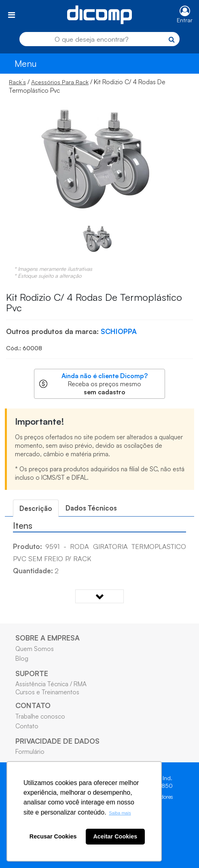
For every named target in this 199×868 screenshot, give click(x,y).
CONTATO (33, 705)
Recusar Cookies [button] (53, 836)
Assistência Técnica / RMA (51, 684)
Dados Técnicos (91, 508)
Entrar (185, 20)
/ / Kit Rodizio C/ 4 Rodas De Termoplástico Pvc (87, 86)
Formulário (30, 751)
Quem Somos (35, 649)
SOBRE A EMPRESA (48, 638)
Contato (27, 726)
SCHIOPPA (119, 331)
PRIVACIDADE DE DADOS (57, 741)
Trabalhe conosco (40, 716)
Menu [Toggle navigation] (26, 63)
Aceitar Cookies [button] (115, 836)
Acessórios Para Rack (60, 82)
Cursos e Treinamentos (47, 692)
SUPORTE (32, 673)
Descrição (36, 508)
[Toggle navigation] (12, 15)
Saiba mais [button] (120, 813)
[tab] (36, 508)
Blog (22, 658)
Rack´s (17, 82)
